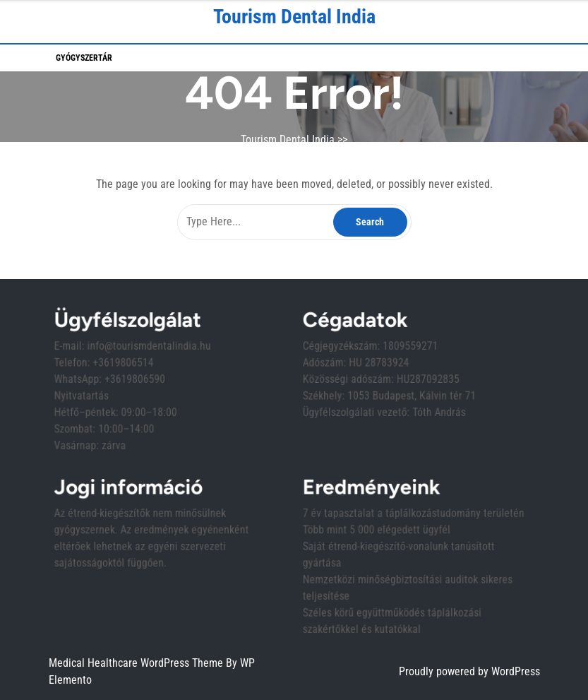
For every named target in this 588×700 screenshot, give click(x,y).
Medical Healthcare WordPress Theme (137, 663)
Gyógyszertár (84, 58)
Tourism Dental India (294, 17)
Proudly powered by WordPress (469, 671)
